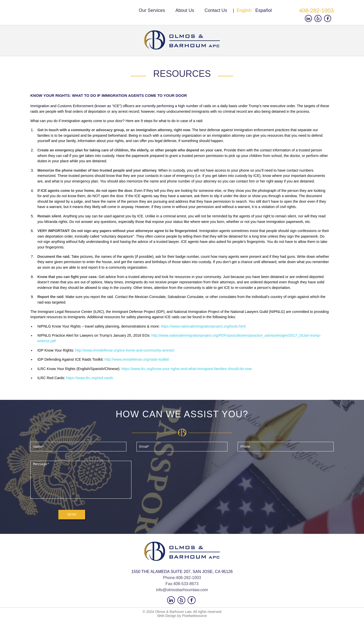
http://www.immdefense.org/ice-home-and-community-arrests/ (125, 350)
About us (185, 10)
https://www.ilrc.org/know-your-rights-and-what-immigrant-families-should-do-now (187, 369)
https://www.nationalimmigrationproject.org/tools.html (203, 326)
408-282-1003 (316, 10)
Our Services (152, 10)
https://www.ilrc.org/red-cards (90, 378)
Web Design (167, 616)
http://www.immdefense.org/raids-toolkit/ (137, 359)
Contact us (216, 10)
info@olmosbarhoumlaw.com (182, 590)
